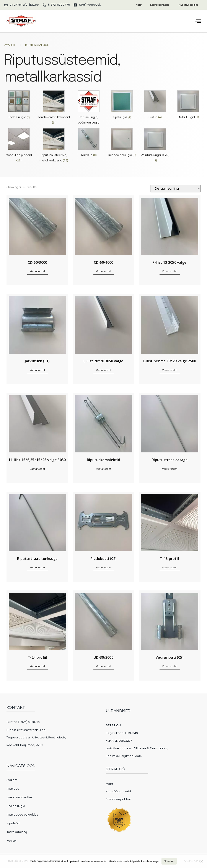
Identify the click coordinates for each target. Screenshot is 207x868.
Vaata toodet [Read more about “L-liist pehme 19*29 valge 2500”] (170, 370)
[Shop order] (175, 189)
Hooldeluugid (16, 806)
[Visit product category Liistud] (155, 106)
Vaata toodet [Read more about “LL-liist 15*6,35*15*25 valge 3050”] (37, 469)
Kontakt (12, 841)
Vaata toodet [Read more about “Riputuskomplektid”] (104, 469)
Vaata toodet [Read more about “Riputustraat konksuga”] (37, 568)
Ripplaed (13, 789)
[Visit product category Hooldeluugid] (19, 106)
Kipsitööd (13, 823)
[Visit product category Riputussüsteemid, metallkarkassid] (54, 147)
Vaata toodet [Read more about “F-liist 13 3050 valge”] (170, 271)
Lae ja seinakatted (20, 797)
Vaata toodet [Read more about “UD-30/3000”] (104, 666)
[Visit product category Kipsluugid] (122, 106)
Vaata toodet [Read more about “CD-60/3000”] (37, 271)
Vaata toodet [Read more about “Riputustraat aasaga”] (170, 469)
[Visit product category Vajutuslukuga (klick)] (155, 147)
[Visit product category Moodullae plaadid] (19, 147)
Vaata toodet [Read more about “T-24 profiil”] (37, 666)
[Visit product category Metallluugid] (188, 106)
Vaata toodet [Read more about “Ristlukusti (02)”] (104, 568)
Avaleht (12, 780)
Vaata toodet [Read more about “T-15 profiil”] (170, 568)
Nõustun (169, 861)
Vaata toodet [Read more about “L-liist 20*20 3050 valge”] (104, 370)
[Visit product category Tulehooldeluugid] (122, 144)
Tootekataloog (17, 832)
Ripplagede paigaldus (22, 815)
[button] (198, 21)
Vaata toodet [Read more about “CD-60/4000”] (104, 271)
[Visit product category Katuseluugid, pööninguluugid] (89, 109)
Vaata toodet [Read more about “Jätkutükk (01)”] (37, 370)
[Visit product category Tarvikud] (89, 144)
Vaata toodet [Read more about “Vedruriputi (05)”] (170, 666)
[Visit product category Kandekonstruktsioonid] (54, 109)
